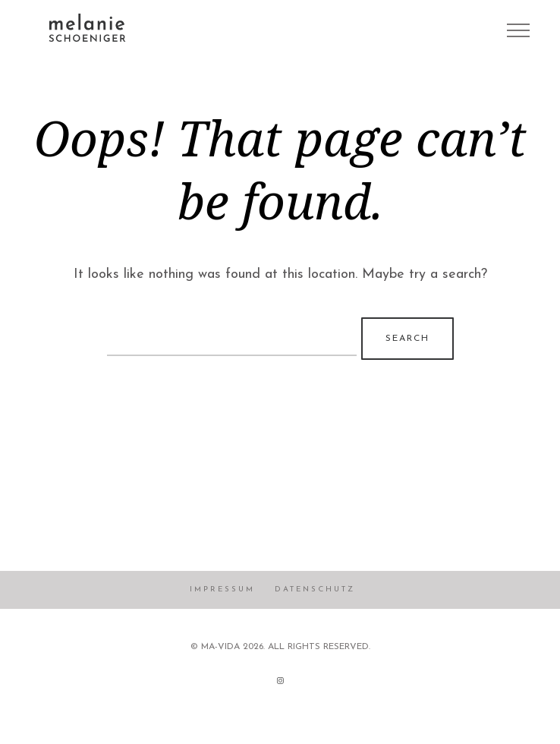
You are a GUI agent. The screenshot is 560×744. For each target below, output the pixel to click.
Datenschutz (315, 590)
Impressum (222, 590)
